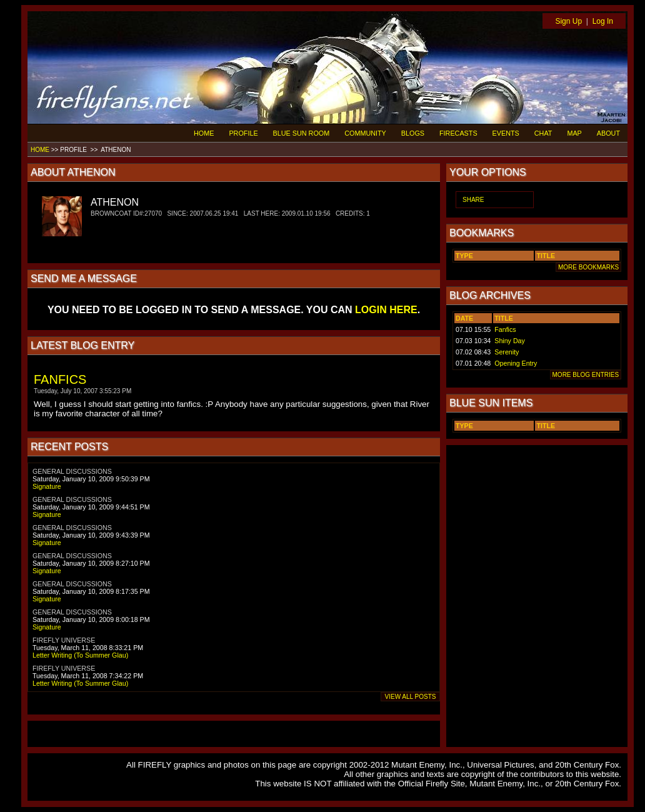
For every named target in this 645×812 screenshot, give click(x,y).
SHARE (473, 200)
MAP (574, 133)
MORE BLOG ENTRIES (586, 375)
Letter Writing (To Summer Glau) (80, 655)
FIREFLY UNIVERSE (64, 640)
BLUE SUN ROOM (302, 133)
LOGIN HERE (386, 310)
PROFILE (243, 133)
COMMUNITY (365, 133)
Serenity (507, 352)
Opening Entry (516, 363)
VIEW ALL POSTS (410, 697)
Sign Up (568, 21)
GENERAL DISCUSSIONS (72, 471)
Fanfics (505, 329)
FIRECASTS (458, 133)
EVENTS (506, 133)
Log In (603, 21)
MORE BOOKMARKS (588, 267)
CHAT (543, 133)
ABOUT (608, 133)
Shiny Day (510, 341)
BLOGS (413, 133)
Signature (47, 486)
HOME (204, 133)
